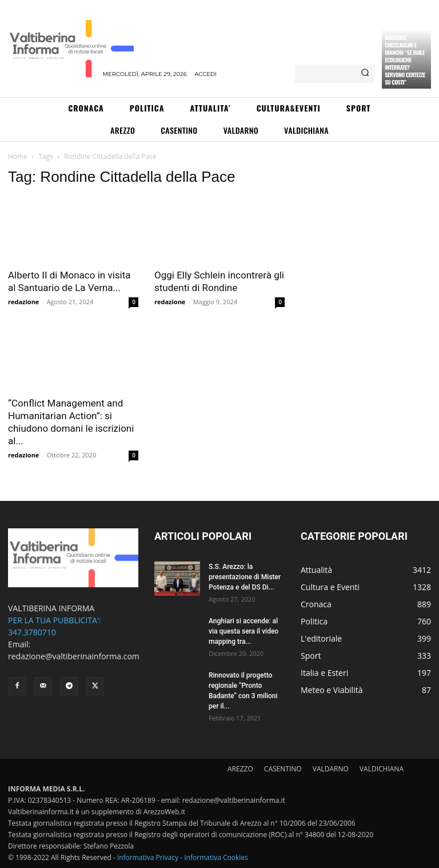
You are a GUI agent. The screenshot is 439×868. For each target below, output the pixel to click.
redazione (23, 302)
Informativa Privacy (148, 857)
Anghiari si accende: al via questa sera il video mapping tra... (244, 631)
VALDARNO (331, 769)
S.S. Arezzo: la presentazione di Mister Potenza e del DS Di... (245, 577)
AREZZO (240, 769)
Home (18, 156)
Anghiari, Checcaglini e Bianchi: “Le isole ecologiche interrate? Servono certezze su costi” (405, 60)
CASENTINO (283, 769)
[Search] (365, 74)
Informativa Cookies (216, 857)
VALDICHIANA (382, 769)
